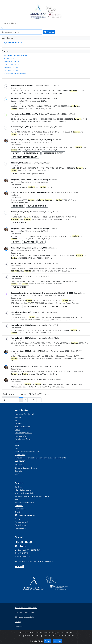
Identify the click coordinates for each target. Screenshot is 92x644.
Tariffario (19, 487)
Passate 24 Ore (12, 61)
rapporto (29, 242)
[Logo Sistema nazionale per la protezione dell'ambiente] (54, 12)
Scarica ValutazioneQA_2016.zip (46, 86)
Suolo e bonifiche (23, 427)
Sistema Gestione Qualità (26, 468)
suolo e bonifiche (37, 206)
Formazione (20, 509)
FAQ (17, 499)
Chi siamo (19, 465)
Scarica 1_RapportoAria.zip (39, 276)
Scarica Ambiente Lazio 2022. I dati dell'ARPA (63, 351)
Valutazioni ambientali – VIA (27, 452)
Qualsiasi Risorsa (13, 42)
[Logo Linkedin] (31, 542)
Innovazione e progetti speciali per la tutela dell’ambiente (41, 458)
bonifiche (18, 206)
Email (23, 561)
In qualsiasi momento (15, 56)
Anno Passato (11, 70)
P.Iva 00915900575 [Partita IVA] (23, 556)
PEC (17, 561)
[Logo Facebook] (17, 542)
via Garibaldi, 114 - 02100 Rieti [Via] (28, 550)
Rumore (19, 424)
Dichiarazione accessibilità (25, 617)
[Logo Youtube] (26, 542)
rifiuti (16, 153)
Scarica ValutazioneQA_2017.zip (46, 338)
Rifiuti (18, 430)
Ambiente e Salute (23, 439)
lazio (55, 306)
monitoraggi (31, 306)
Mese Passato (11, 67)
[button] (10, 23)
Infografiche (20, 528)
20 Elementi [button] (11, 395)
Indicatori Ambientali (24, 414)
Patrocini (19, 506)
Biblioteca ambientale (25, 503)
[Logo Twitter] (22, 542)
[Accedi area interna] (19, 567)
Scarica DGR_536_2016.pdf (38, 163)
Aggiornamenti (22, 522)
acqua (16, 306)
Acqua (18, 417)
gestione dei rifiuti (53, 153)
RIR (17, 448)
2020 (45, 306)
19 (35, 400)
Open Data (20, 455)
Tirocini (18, 512)
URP (17, 474)
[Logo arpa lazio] (38, 12)
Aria (17, 420)
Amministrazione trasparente (26, 608)
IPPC (17, 442)
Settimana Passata (13, 64)
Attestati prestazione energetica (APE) (32, 496)
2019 (42, 242)
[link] (2, 28)
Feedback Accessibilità (43, 561)
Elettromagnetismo (24, 433)
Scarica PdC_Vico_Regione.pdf (44, 312)
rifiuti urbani (31, 153)
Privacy (18, 622)
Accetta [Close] (58, 641)
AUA (17, 445)
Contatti (19, 471)
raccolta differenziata (25, 157)
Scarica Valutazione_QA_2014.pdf (48, 127)
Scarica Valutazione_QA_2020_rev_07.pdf (58, 114)
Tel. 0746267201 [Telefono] (22, 553)
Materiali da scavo (23, 490)
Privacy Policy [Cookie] (37, 641)
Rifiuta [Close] (48, 641)
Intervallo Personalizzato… (17, 73)
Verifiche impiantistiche (26, 493)
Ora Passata (10, 59)
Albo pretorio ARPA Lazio (24, 612)
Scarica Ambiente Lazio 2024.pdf (47, 379)
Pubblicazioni (21, 525)
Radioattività (21, 436)
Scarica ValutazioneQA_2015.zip (46, 325)
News (18, 519)
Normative (40, 174)
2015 (65, 306)
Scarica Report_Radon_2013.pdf (45, 212)
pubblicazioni (20, 223)
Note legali (19, 626)
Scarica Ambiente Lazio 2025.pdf (47, 366)
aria (15, 174)
